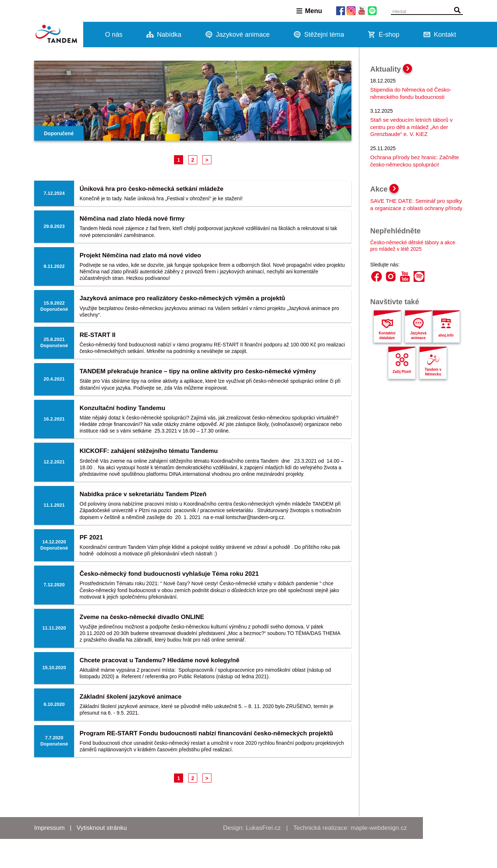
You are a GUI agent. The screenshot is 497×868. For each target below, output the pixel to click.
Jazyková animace (418, 335)
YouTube (405, 276)
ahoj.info (446, 335)
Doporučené (59, 133)
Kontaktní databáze (387, 335)
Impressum (49, 828)
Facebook (377, 276)
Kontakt (445, 35)
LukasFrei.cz (263, 828)
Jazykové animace (243, 35)
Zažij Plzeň (402, 372)
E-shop (389, 35)
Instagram (391, 276)
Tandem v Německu (433, 372)
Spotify (419, 276)
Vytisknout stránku (102, 828)
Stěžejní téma (324, 35)
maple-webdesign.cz (379, 828)
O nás (114, 35)
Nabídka (169, 35)
